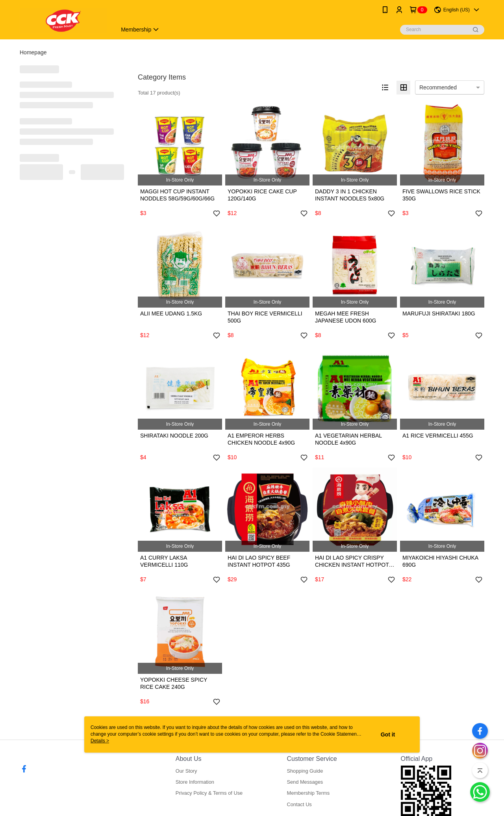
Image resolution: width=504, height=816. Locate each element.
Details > (100, 741)
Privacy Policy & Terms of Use (209, 793)
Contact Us (299, 804)
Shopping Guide (305, 771)
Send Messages (305, 782)
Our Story (186, 771)
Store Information (195, 782)
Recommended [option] (438, 87)
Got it (388, 734)
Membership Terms (308, 793)
